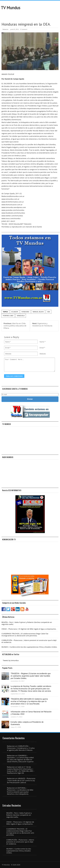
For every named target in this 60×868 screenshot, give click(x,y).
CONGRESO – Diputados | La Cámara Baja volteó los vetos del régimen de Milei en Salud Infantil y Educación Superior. (20, 759)
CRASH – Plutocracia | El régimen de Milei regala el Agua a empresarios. (29, 629)
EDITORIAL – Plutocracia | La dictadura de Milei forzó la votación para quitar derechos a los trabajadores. (20, 791)
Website (43, 354)
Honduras (25, 312)
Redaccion (5, 29)
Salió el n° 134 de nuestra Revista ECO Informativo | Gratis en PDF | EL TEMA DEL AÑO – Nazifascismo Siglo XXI (21, 770)
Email (42, 348)
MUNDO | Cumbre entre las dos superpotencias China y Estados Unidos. (29, 647)
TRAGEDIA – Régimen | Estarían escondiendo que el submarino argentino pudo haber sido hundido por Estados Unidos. (31, 676)
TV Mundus (11, 8)
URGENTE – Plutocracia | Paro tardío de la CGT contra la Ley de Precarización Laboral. (21, 780)
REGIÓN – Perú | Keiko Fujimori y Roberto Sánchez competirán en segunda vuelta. (27, 623)
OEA (49, 312)
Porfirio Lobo (8, 316)
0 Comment (24, 29)
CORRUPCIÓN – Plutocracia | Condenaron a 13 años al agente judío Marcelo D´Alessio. (21, 748)
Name (42, 342)
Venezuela (21, 316)
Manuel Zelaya (38, 312)
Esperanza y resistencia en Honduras (42, 325)
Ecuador (15, 312)
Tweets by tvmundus (11, 660)
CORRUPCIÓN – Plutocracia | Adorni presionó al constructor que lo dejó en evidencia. (29, 641)
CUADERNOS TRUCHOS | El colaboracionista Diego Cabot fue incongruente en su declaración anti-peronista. (25, 635)
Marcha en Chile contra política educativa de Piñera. (15, 326)
